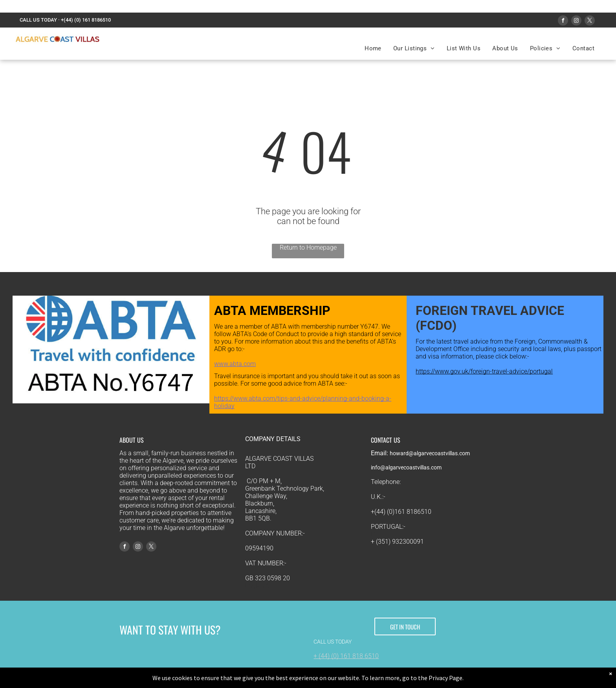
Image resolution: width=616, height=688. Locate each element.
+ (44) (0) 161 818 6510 (346, 656)
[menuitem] (373, 48)
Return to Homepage (308, 247)
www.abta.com (235, 364)
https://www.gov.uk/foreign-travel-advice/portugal (484, 371)
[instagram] (576, 21)
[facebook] (563, 21)
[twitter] (590, 21)
